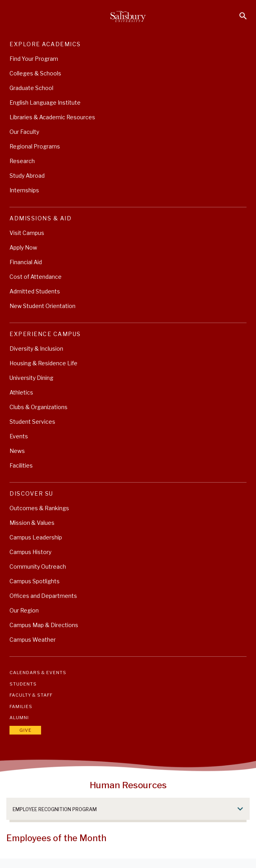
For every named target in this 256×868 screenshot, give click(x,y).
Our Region (24, 610)
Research (22, 161)
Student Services (32, 422)
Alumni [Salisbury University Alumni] (19, 718)
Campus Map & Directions (44, 625)
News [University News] (17, 451)
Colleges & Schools (35, 73)
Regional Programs (35, 146)
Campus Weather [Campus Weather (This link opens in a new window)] (33, 640)
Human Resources (128, 785)
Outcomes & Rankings (39, 508)
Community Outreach (38, 566)
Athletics (21, 392)
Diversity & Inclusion (36, 349)
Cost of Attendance (36, 277)
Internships (24, 190)
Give (25, 730)
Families (21, 706)
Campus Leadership (36, 537)
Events (19, 436)
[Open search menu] (243, 16)
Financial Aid (26, 262)
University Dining (31, 378)
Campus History (30, 552)
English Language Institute (45, 102)
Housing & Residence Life (43, 363)
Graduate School (31, 88)
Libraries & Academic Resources (52, 117)
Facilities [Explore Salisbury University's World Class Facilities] (21, 465)
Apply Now (23, 247)
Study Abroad (27, 176)
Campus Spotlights (35, 581)
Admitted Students (35, 291)
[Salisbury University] (128, 17)
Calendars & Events (38, 673)
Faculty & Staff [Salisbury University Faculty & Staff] (31, 695)
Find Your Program (34, 59)
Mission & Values (32, 523)
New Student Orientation (42, 306)
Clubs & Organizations (39, 407)
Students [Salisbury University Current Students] (23, 684)
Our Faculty (24, 132)
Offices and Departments (43, 596)
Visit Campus (27, 233)
